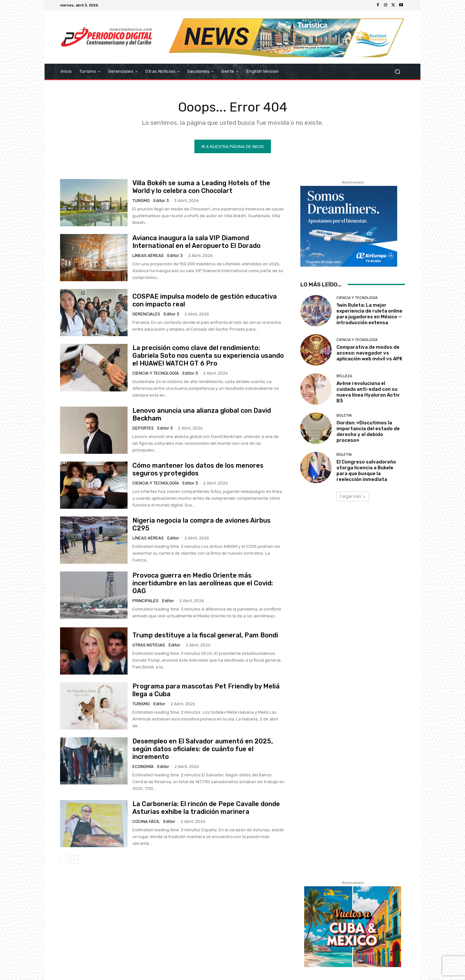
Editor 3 (161, 201)
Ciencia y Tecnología (156, 373)
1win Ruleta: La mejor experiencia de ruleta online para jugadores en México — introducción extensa (369, 314)
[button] (397, 72)
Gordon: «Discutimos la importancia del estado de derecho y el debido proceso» (368, 431)
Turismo (141, 201)
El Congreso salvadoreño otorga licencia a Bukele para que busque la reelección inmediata (366, 471)
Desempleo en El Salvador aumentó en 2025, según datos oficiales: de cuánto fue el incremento (203, 749)
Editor (173, 538)
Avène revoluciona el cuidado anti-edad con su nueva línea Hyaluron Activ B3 (368, 392)
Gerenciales (146, 314)
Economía (143, 767)
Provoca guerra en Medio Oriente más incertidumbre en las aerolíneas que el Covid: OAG (203, 583)
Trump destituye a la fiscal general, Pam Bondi (205, 635)
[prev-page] (64, 860)
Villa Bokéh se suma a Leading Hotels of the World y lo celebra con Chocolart (201, 187)
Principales (145, 601)
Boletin (344, 415)
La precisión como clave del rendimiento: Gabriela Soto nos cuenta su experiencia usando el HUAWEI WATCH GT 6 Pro (208, 356)
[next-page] (74, 860)
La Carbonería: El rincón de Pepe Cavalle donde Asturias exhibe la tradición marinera (206, 808)
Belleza (344, 376)
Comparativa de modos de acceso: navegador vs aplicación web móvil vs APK (369, 353)
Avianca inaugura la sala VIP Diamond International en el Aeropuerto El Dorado (196, 242)
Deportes (143, 428)
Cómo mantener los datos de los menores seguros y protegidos (198, 469)
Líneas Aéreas (148, 256)
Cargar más (353, 496)
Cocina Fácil (146, 821)
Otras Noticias (149, 645)
